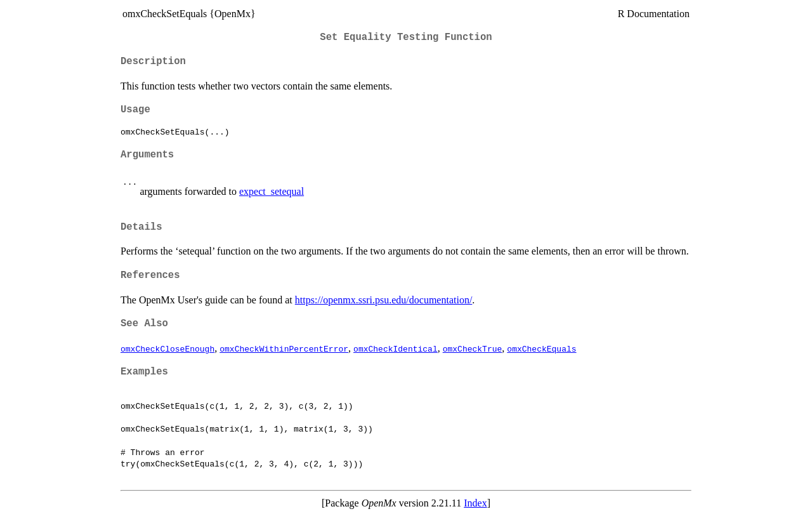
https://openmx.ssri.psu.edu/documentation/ (384, 300)
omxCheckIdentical (396, 348)
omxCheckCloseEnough (167, 348)
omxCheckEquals (541, 348)
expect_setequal (272, 191)
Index (475, 503)
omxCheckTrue (473, 348)
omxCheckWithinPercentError (284, 348)
